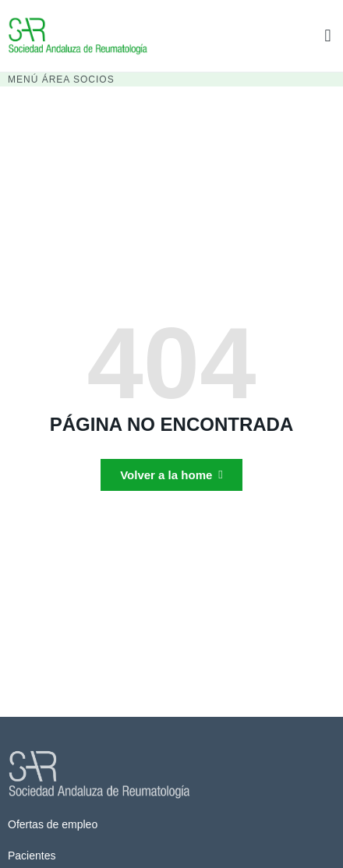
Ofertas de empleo (53, 824)
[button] (328, 35)
